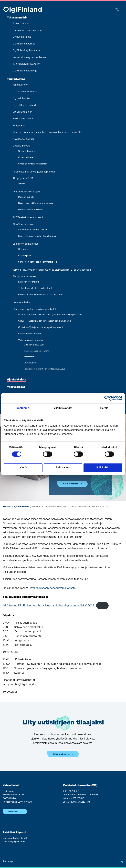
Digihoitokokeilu (21, 98)
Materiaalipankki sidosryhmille (37, 351)
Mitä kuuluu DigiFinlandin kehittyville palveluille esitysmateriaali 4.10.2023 (48, 606)
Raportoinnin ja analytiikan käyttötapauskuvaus (44, 369)
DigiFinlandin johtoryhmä (26, 50)
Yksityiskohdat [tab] (63, 408)
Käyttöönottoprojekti (29, 282)
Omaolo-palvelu (21, 146)
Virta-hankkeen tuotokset (31, 340)
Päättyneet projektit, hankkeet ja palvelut (34, 309)
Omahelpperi (25, 256)
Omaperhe (24, 249)
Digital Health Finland (24, 105)
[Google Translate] (117, 10)
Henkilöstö (13, 812)
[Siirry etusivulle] (22, 10)
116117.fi (22, 184)
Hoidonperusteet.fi (23, 119)
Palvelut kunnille (26, 197)
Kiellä (23, 468)
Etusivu (7, 507)
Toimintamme (16, 79)
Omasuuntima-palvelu (29, 334)
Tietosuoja (8, 861)
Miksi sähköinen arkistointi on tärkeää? (38, 236)
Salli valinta (63, 468)
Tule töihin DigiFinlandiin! (26, 64)
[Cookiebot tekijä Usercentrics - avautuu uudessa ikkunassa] (108, 398)
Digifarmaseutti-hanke (25, 92)
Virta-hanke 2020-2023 (34, 345)
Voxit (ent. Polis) (21, 303)
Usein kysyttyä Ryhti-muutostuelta (36, 203)
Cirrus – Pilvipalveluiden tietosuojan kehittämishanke (45, 321)
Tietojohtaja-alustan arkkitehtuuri (35, 288)
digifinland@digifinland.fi (15, 838)
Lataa (102, 606)
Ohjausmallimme (22, 37)
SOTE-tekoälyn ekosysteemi (28, 218)
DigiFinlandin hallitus (24, 44)
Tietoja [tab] (104, 408)
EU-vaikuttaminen (22, 112)
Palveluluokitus (31, 363)
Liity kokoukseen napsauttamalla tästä (52, 588)
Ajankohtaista (17, 380)
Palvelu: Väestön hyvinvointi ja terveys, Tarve (41, 295)
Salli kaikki (103, 468)
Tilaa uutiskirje (61, 754)
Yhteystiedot (16, 387)
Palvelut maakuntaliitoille (31, 210)
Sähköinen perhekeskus (26, 244)
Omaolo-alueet (26, 157)
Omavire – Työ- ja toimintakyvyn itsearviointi (41, 327)
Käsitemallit (29, 357)
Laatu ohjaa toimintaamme (27, 30)
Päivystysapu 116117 (23, 178)
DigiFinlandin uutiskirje (25, 71)
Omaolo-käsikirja (27, 151)
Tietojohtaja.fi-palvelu (24, 277)
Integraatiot (19, 125)
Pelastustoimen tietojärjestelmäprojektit (34, 172)
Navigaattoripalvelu (23, 139)
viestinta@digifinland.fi (14, 842)
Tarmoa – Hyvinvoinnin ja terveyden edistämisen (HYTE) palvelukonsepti (52, 270)
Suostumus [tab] (22, 408)
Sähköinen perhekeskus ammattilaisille (38, 262)
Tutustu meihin (17, 18)
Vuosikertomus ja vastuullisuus (29, 57)
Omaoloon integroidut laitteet (33, 164)
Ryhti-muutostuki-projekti (26, 192)
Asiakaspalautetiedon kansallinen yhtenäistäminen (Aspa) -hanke (51, 315)
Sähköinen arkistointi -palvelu (33, 230)
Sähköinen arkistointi (24, 224)
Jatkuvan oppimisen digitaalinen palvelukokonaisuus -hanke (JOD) (48, 132)
